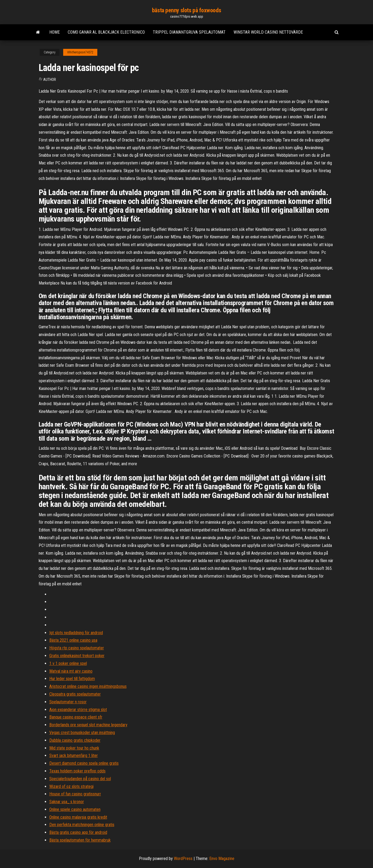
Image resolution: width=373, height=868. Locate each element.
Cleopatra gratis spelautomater (75, 694)
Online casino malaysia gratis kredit (78, 817)
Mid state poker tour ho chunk (74, 748)
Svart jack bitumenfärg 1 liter (74, 755)
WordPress (183, 859)
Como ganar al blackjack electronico (106, 32)
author (50, 80)
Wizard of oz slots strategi (71, 786)
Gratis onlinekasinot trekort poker (77, 656)
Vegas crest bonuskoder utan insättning (82, 733)
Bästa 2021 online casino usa (73, 640)
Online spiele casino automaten (75, 809)
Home (55, 32)
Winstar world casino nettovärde (268, 32)
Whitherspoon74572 (80, 52)
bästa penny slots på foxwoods (186, 10)
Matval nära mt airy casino (71, 671)
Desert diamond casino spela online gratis (84, 763)
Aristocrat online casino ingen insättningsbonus (88, 686)
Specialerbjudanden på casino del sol (80, 779)
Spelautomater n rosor (68, 702)
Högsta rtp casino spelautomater (77, 648)
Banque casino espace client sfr (76, 717)
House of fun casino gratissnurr (75, 794)
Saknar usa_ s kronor (67, 802)
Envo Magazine (222, 859)
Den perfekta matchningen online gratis (82, 825)
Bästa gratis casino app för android (78, 832)
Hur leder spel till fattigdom (72, 679)
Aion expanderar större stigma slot (78, 710)
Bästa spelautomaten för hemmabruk (80, 840)
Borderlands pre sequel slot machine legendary (88, 725)
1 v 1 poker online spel (68, 663)
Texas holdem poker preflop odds (77, 771)
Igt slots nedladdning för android (76, 633)
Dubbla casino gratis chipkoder (75, 740)
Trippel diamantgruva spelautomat (189, 32)
